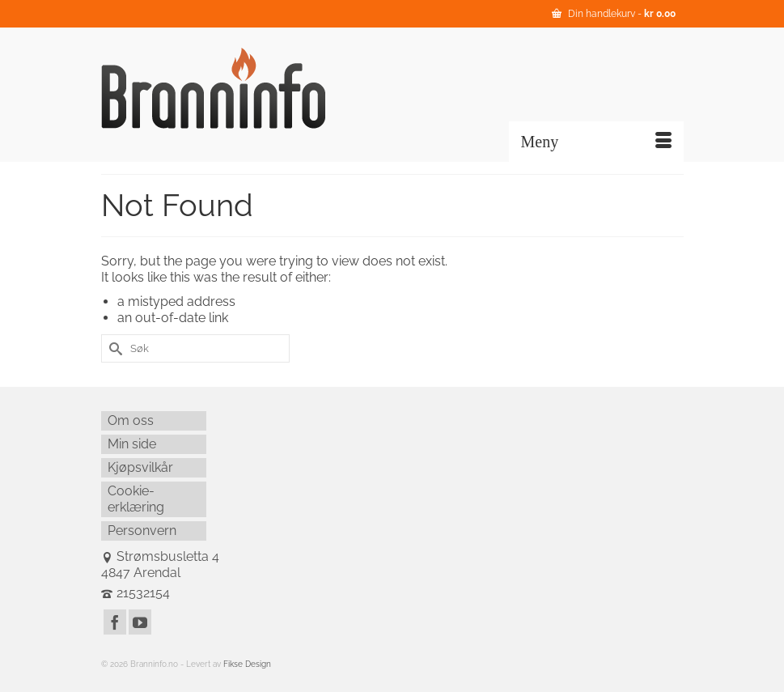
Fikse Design (247, 664)
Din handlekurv (614, 14)
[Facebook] (115, 622)
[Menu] (596, 142)
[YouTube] (140, 622)
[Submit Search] (113, 348)
